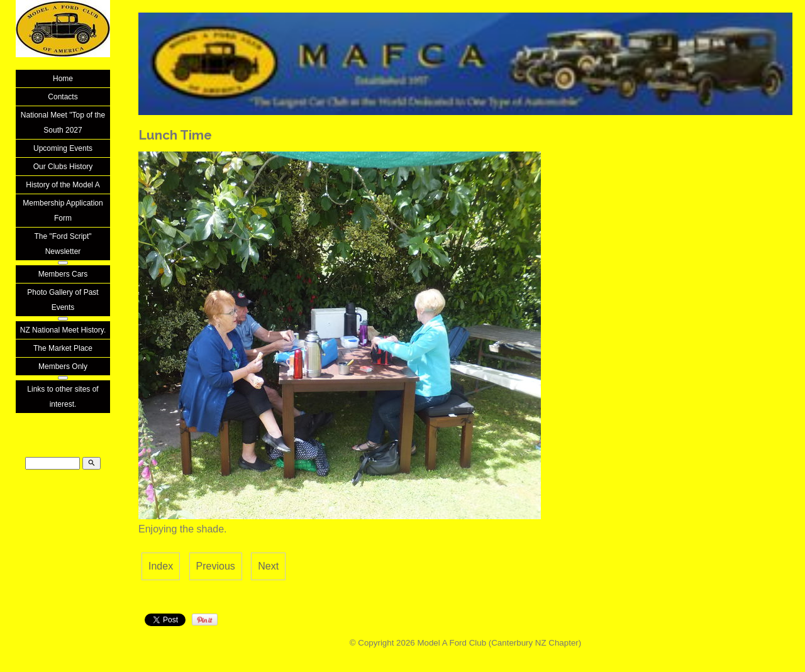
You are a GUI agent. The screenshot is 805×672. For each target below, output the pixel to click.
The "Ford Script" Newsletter (63, 244)
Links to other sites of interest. (63, 397)
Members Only (63, 366)
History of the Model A (63, 185)
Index (161, 566)
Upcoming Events (63, 148)
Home (63, 79)
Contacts (63, 97)
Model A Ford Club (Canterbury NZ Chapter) (499, 643)
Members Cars (63, 274)
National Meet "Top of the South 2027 (63, 123)
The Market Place (63, 348)
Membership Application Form (63, 211)
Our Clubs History (63, 167)
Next (268, 566)
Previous (216, 566)
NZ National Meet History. (63, 330)
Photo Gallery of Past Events (63, 300)
